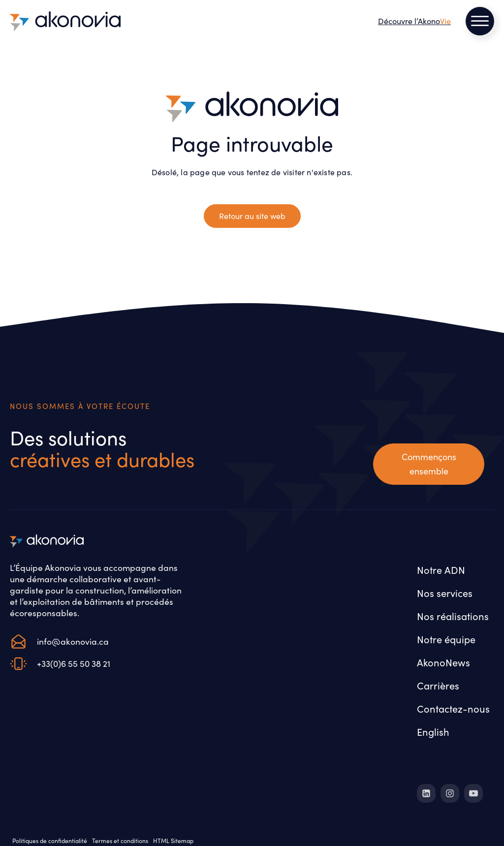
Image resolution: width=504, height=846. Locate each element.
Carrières (438, 685)
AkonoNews (443, 662)
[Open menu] (480, 21)
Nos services (445, 593)
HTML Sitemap (173, 841)
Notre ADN (441, 570)
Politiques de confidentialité (50, 841)
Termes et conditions (120, 841)
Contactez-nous (453, 708)
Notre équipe (446, 639)
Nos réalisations (453, 616)
